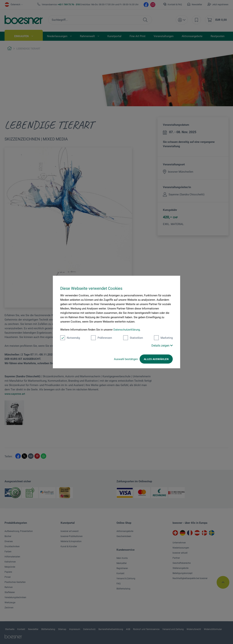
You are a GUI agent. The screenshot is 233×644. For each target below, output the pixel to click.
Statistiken (133, 338)
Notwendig (70, 338)
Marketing (163, 338)
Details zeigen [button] (162, 346)
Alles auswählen (156, 359)
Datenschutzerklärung (127, 330)
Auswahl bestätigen (126, 359)
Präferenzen (101, 338)
